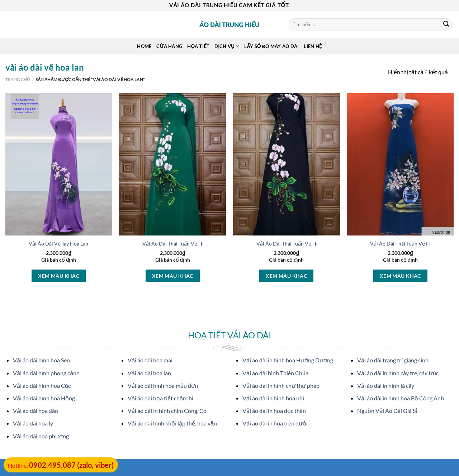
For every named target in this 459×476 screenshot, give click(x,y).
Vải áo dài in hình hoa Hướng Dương (288, 360)
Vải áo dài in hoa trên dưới (275, 423)
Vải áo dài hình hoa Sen (41, 360)
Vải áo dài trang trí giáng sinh (393, 360)
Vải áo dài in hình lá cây (386, 385)
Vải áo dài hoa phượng (41, 436)
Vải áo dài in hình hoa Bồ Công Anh (401, 398)
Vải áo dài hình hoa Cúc (42, 385)
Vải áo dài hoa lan (149, 373)
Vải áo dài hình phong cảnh (46, 373)
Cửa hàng (169, 46)
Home (144, 46)
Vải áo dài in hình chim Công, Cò (167, 411)
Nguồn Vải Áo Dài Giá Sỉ (387, 411)
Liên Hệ (313, 46)
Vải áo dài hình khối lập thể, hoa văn (172, 423)
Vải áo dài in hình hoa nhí (273, 398)
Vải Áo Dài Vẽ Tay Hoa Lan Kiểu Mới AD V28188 (83, 244)
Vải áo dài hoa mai (150, 360)
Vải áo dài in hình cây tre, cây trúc (398, 373)
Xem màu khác (59, 276)
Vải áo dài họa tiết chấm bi (160, 398)
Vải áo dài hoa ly (33, 423)
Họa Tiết (198, 46)
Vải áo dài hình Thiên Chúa (275, 373)
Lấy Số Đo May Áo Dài (271, 46)
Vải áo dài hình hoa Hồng (44, 398)
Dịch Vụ (227, 46)
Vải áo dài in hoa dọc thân (274, 411)
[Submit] (446, 24)
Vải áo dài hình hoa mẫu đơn (163, 385)
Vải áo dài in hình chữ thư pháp (281, 385)
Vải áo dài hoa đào (36, 411)
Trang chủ (18, 79)
